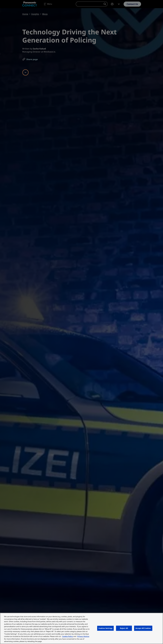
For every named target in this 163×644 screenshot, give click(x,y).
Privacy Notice (83, 636)
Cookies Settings (105, 628)
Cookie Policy (68, 636)
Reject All (124, 628)
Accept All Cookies (143, 628)
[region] (81, 628)
